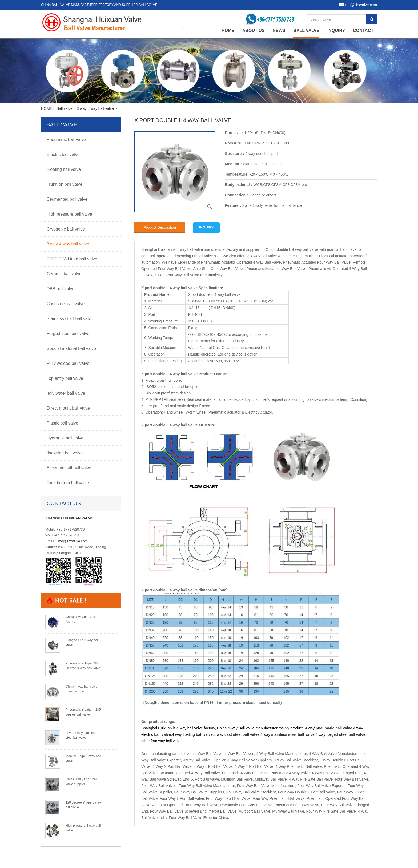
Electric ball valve (63, 154)
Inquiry (336, 31)
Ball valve (306, 31)
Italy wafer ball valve (66, 393)
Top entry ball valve (65, 378)
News (279, 31)
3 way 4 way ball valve (95, 108)
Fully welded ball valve (68, 363)
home (228, 31)
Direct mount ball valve (68, 408)
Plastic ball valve (62, 423)
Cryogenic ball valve (66, 229)
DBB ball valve (61, 289)
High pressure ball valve (69, 214)
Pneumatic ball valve (66, 140)
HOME (47, 108)
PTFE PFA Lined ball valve (72, 259)
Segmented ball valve (67, 199)
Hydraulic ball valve (65, 438)
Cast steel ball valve (66, 304)
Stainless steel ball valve (70, 319)
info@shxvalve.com (73, 541)
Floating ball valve (64, 169)
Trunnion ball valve (65, 184)
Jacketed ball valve (65, 453)
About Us (254, 31)
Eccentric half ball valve (69, 468)
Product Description (160, 227)
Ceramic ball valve (64, 274)
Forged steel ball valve (68, 334)
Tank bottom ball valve (68, 483)
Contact (363, 31)
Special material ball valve (71, 348)
